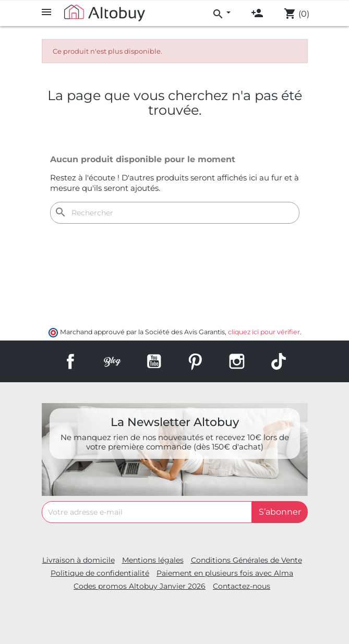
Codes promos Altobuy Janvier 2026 (140, 586)
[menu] (221, 13)
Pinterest (195, 361)
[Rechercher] (175, 213)
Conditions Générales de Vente (246, 560)
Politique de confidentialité (100, 573)
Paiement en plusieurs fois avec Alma (225, 573)
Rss (112, 361)
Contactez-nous (242, 586)
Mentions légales (153, 560)
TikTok (279, 361)
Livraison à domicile (79, 560)
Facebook (70, 361)
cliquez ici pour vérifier (264, 332)
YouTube (154, 361)
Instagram (237, 361)
